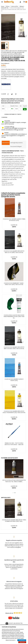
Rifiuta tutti (22, 642)
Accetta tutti (22, 640)
